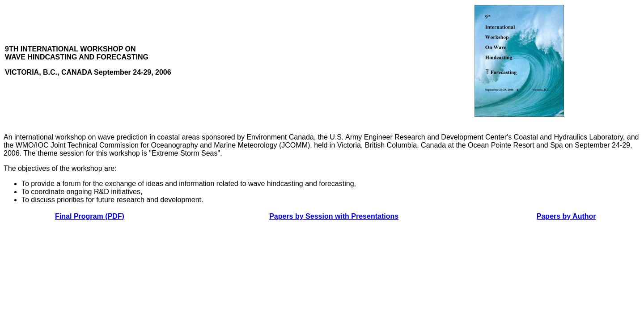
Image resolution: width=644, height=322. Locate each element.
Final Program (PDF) (90, 216)
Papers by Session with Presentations (334, 216)
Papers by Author (566, 216)
